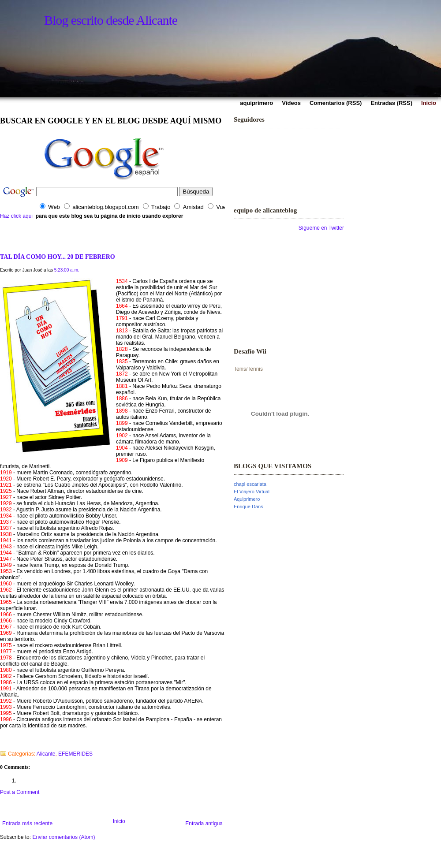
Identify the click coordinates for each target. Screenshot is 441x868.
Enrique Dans (249, 507)
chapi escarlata (250, 484)
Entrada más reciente (27, 823)
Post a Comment (20, 792)
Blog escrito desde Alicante (111, 20)
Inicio (119, 821)
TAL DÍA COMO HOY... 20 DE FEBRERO (58, 257)
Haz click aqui (16, 216)
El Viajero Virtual (252, 492)
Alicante (46, 754)
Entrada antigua (204, 823)
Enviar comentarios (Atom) (64, 837)
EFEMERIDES (75, 754)
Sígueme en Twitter (321, 228)
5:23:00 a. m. (67, 270)
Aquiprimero (247, 499)
